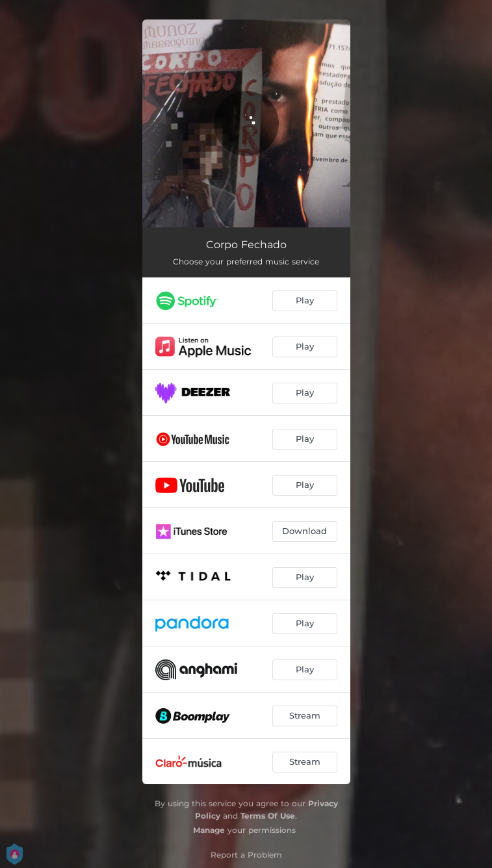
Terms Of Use (268, 816)
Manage (209, 830)
